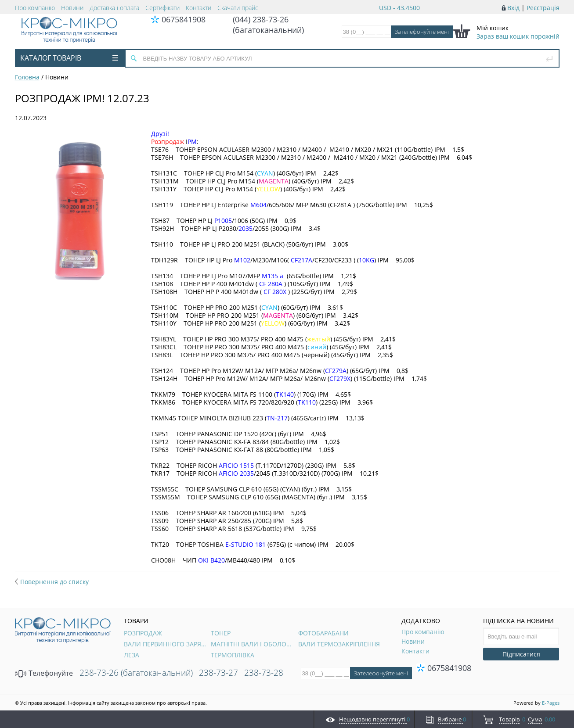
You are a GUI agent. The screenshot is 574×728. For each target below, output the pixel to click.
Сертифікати (162, 8)
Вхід (513, 8)
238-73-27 (218, 673)
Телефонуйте (44, 673)
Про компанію (35, 8)
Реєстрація (543, 8)
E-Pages (551, 703)
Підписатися (521, 654)
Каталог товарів (69, 58)
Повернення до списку (52, 582)
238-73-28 (264, 673)
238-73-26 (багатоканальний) (136, 673)
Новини (72, 8)
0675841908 (184, 19)
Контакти (199, 8)
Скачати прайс (238, 8)
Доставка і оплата (114, 8)
